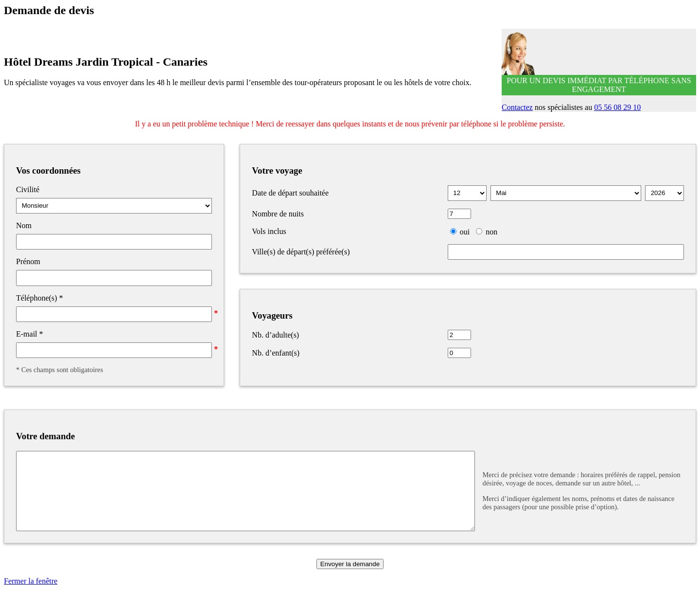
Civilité (28, 189)
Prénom (28, 261)
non (491, 232)
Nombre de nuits (278, 214)
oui (465, 232)
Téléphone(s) (39, 298)
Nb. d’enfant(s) (276, 353)
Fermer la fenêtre (31, 596)
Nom (24, 225)
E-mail (30, 334)
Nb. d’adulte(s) (275, 335)
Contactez (517, 107)
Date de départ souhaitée (290, 193)
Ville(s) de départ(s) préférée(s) (301, 252)
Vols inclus (269, 231)
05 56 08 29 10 (617, 107)
